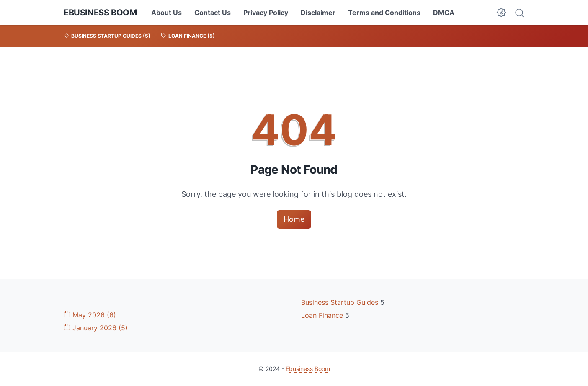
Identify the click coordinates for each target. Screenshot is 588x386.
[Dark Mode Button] (501, 13)
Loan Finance (323, 315)
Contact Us (213, 13)
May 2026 (90, 315)
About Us (166, 13)
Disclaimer (318, 13)
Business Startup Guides (341, 302)
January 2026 (96, 328)
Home (294, 219)
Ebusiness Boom (100, 13)
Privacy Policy (266, 13)
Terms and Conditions (384, 13)
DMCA (444, 13)
